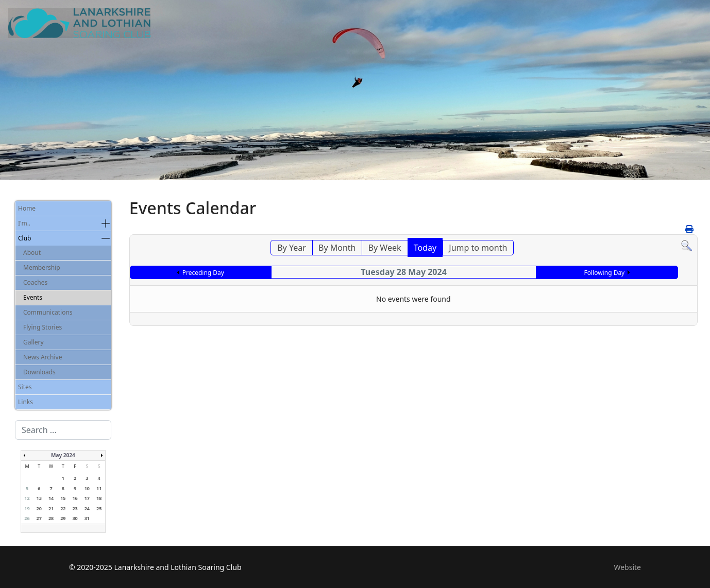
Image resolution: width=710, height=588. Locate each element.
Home (27, 208)
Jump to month (478, 248)
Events (33, 297)
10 (87, 488)
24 (87, 508)
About (32, 253)
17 (87, 498)
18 (99, 498)
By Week (385, 248)
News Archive (43, 357)
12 (27, 498)
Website (627, 567)
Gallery (33, 342)
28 (51, 518)
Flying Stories (43, 327)
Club (24, 238)
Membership (42, 267)
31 (87, 518)
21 (51, 508)
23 (75, 508)
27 (39, 518)
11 (99, 488)
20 (39, 508)
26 (27, 518)
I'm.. (24, 223)
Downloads (39, 372)
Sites (25, 387)
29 (63, 518)
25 (99, 508)
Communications (48, 312)
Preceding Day (203, 273)
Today (425, 248)
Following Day (604, 273)
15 (63, 498)
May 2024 (63, 455)
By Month (337, 248)
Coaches (35, 282)
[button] (106, 223)
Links (26, 402)
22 (63, 508)
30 (75, 518)
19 (27, 508)
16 (75, 498)
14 (51, 498)
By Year (292, 248)
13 (39, 498)
